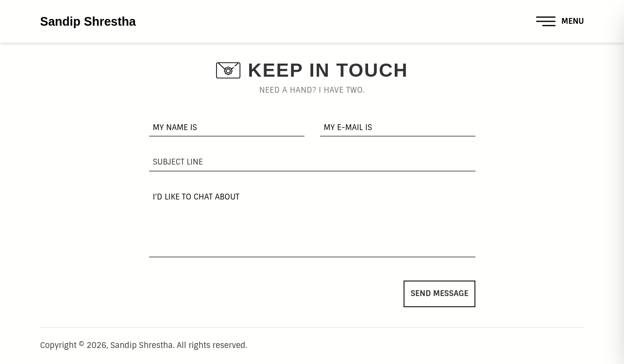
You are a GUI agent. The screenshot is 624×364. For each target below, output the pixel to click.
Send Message (439, 293)
